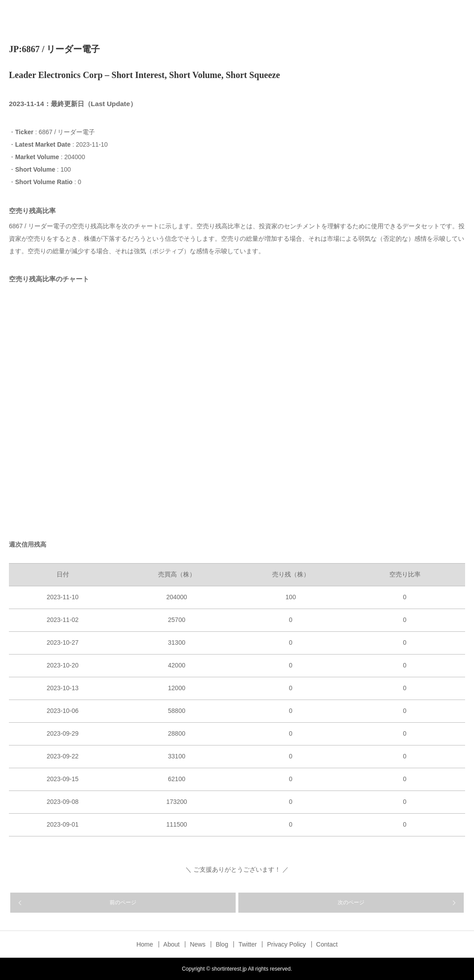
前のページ (123, 902)
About (172, 944)
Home (145, 944)
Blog (222, 944)
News (198, 944)
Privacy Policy (286, 944)
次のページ (351, 902)
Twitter (247, 944)
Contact (327, 944)
